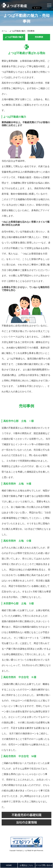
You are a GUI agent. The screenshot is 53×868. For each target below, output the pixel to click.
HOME (9, 865)
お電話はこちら (26, 865)
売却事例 (39, 37)
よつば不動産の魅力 (14, 37)
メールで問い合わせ (44, 865)
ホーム (4, 31)
